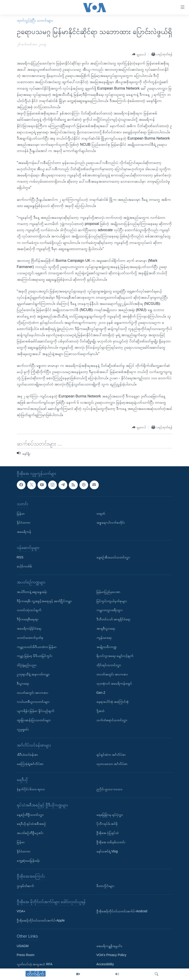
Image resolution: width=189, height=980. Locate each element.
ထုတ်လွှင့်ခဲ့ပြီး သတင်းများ (35, 20)
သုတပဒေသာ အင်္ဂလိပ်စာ (112, 764)
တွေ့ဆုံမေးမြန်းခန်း (28, 860)
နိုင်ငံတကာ (24, 523)
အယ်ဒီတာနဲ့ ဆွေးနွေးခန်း (32, 592)
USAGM (23, 946)
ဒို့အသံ (100, 711)
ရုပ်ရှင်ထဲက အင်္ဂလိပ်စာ (111, 755)
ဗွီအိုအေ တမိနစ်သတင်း (111, 842)
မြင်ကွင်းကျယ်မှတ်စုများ (112, 601)
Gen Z (101, 693)
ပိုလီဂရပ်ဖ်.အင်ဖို (107, 824)
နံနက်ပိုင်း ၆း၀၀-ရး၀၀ (31, 789)
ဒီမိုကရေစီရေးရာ (28, 619)
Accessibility (105, 964)
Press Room (26, 955)
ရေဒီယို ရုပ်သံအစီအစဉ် (32, 824)
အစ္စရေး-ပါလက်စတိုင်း (111, 523)
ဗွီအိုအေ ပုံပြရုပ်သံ (108, 833)
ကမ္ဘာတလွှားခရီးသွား (109, 610)
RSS (20, 557)
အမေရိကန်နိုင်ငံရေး (29, 628)
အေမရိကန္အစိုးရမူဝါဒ (109, 946)
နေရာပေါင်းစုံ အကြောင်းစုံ (113, 702)
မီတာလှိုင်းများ (105, 886)
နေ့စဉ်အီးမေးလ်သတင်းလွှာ (113, 557)
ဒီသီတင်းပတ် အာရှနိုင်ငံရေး (113, 619)
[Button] (139, 54)
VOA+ (21, 911)
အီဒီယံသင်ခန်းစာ (27, 755)
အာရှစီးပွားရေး (106, 628)
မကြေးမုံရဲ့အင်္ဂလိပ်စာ (30, 764)
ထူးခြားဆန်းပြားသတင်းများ (34, 720)
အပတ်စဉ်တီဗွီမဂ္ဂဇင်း (30, 833)
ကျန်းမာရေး (104, 638)
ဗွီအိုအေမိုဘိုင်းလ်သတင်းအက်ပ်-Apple (41, 920)
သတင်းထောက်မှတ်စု (30, 638)
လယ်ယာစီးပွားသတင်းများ (33, 702)
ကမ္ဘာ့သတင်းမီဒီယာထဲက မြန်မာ (37, 647)
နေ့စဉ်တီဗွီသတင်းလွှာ (30, 815)
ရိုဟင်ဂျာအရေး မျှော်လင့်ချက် (115, 656)
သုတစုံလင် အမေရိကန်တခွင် (114, 683)
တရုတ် (101, 513)
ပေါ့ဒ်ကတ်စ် (24, 566)
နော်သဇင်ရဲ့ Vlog (107, 851)
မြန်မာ (21, 513)
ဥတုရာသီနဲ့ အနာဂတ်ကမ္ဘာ (33, 674)
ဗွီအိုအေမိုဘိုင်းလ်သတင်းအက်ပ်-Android (122, 911)
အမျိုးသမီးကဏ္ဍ (107, 647)
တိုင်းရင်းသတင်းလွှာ (109, 665)
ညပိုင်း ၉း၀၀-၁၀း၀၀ (110, 789)
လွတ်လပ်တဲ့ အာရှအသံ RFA (35, 964)
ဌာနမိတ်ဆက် (25, 886)
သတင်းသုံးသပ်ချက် (29, 610)
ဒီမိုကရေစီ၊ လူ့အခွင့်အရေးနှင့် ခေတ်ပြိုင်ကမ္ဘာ (44, 601)
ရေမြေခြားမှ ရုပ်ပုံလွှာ (110, 815)
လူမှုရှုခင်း (23, 729)
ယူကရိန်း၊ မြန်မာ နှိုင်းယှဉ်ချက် (36, 711)
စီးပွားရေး (23, 683)
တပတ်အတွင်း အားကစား (33, 693)
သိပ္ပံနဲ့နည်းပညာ (27, 665)
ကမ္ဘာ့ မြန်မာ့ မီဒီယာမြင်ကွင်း (35, 656)
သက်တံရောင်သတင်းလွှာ (112, 720)
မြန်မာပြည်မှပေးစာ (108, 592)
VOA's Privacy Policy (111, 955)
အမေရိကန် (24, 532)
